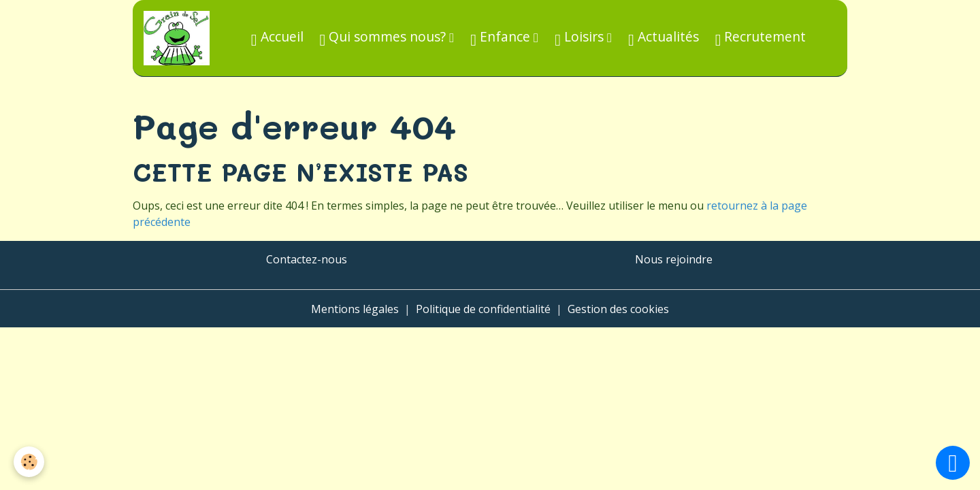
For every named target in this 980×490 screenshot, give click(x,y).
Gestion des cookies (618, 309)
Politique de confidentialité (483, 309)
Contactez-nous (307, 259)
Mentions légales (355, 309)
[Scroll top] (953, 463)
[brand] (179, 38)
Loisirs (581, 38)
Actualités (664, 38)
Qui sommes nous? (385, 38)
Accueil (277, 38)
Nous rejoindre (674, 259)
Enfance (502, 38)
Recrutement (761, 38)
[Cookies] (29, 462)
